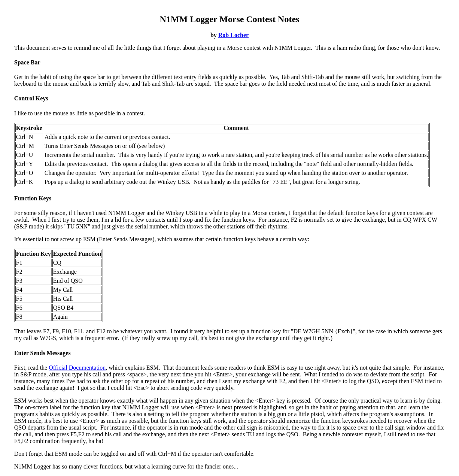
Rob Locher (233, 35)
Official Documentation (77, 368)
